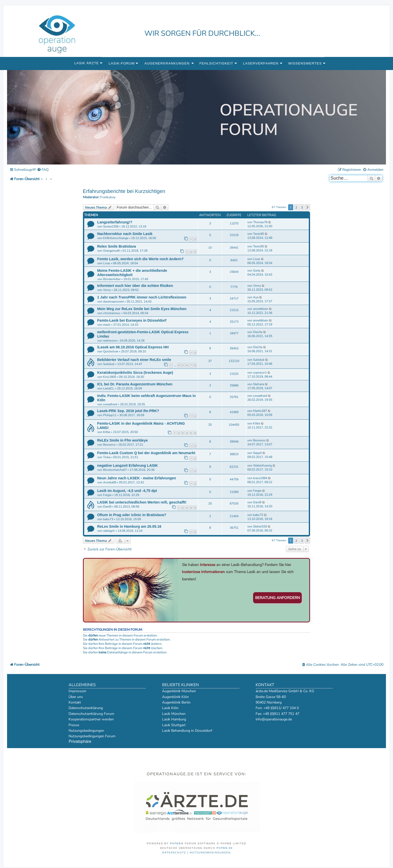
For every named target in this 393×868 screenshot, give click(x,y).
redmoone (110, 341)
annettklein (261, 309)
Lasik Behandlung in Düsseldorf (187, 731)
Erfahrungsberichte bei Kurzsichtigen (124, 191)
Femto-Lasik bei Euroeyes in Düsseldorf (132, 320)
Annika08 (110, 482)
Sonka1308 (111, 226)
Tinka (107, 457)
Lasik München (174, 714)
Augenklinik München (179, 691)
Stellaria (259, 384)
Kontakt (75, 702)
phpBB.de (225, 848)
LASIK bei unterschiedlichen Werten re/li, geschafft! (142, 502)
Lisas (107, 263)
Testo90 (259, 234)
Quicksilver (111, 351)
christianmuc (112, 313)
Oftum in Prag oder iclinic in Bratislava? (132, 515)
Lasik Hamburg (174, 719)
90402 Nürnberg (269, 702)
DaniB (107, 507)
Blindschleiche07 (115, 470)
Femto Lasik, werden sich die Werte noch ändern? (141, 259)
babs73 (108, 519)
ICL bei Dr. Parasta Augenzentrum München (135, 384)
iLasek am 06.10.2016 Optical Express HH (133, 347)
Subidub (109, 364)
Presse (74, 725)
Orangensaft (111, 251)
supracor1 (260, 373)
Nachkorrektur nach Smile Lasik (125, 234)
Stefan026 (260, 526)
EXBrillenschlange (116, 238)
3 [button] (302, 207)
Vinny (107, 290)
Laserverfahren (261, 63)
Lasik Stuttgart (174, 725)
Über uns (76, 697)
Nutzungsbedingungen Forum (92, 736)
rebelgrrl (109, 531)
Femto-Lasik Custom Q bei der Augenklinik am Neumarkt (146, 453)
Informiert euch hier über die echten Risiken (135, 286)
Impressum (77, 691)
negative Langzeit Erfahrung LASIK (128, 465)
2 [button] (296, 207)
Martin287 (260, 411)
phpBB (175, 844)
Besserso (109, 445)
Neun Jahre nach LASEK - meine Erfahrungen (137, 478)
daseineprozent (113, 302)
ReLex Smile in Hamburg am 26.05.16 (129, 526)
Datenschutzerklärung (86, 708)
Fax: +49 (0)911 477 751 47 (277, 714)
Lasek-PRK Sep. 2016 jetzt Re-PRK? (128, 411)
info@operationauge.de (274, 719)
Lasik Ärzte (87, 63)
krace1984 (260, 478)
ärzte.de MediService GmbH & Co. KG (285, 691)
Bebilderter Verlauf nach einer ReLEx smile (134, 360)
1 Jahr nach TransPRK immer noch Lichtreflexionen (142, 297)
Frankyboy (108, 197)
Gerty (257, 271)
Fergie (107, 495)
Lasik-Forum (122, 63)
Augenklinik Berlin (176, 702)
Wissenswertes (305, 63)
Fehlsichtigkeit (216, 63)
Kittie (107, 432)
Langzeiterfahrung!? (115, 222)
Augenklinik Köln (175, 697)
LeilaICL (109, 388)
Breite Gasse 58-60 (271, 697)
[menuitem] (43, 170)
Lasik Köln (170, 708)
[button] (308, 207)
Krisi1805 (110, 377)
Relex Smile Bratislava (117, 246)
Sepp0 (257, 453)
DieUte (258, 332)
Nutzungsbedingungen (86, 731)
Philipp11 (110, 415)
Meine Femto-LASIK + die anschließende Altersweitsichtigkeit (132, 273)
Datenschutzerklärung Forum (91, 714)
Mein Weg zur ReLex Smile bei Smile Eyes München (142, 309)
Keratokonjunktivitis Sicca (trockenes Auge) (135, 373)
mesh (107, 325)
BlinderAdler (112, 279)
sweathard (110, 404)
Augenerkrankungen (167, 63)
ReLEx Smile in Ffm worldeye (123, 440)
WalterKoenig (262, 465)
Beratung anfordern (278, 598)
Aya (256, 297)
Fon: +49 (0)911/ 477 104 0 (277, 708)
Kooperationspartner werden (91, 719)
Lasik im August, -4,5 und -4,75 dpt (127, 491)
